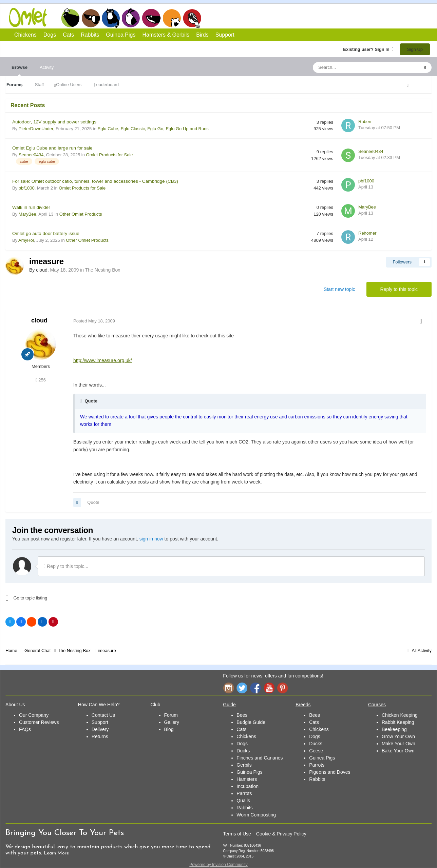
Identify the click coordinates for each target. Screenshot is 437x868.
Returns (100, 736)
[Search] (350, 67)
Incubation (248, 786)
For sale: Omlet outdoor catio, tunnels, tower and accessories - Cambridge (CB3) (95, 181)
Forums (15, 85)
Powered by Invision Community (218, 865)
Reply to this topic (399, 289)
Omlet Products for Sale (110, 155)
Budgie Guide (251, 722)
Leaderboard (106, 85)
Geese (316, 751)
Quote (93, 502)
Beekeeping (394, 729)
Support (225, 35)
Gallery (172, 722)
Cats (111, 18)
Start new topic (339, 289)
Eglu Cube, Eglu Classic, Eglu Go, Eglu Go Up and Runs (153, 129)
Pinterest (283, 688)
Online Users (69, 85)
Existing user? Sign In (368, 49)
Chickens (70, 18)
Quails (243, 801)
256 (41, 380)
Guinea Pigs (151, 18)
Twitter (242, 688)
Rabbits (131, 18)
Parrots (244, 793)
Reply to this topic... (66, 566)
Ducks (243, 751)
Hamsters (247, 779)
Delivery (100, 729)
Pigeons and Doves (330, 772)
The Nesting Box (103, 270)
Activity (47, 67)
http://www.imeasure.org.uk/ (103, 360)
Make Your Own (398, 744)
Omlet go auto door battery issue (46, 233)
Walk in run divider (31, 207)
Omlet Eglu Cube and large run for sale (52, 148)
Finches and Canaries (260, 758)
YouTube (269, 688)
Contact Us (103, 715)
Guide (229, 705)
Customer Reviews (39, 722)
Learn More (56, 853)
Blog (169, 729)
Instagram (228, 688)
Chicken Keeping (400, 715)
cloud (39, 320)
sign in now (151, 539)
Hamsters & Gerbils (166, 35)
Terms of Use (237, 834)
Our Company (34, 715)
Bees (242, 715)
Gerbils (244, 765)
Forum (171, 715)
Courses (377, 705)
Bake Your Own (398, 751)
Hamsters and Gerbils (172, 18)
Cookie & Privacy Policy (281, 834)
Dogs (91, 18)
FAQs (25, 729)
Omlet (31, 17)
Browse (20, 71)
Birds (192, 18)
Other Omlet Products (81, 214)
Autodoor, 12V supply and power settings (54, 122)
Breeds (303, 705)
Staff (40, 85)
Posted (94, 321)
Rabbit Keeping (398, 722)
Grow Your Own (398, 736)
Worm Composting (256, 815)
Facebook (255, 688)
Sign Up (415, 49)
